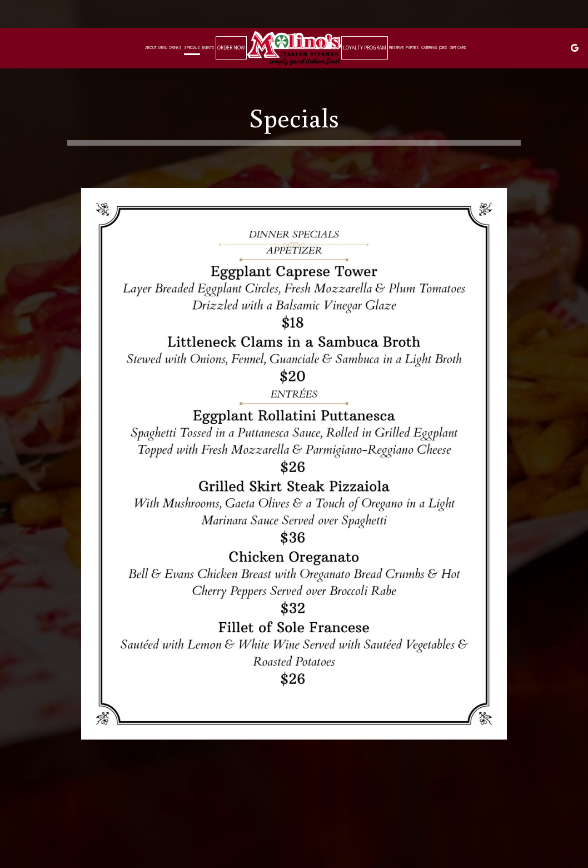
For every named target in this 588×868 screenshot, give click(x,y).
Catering (429, 48)
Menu (163, 48)
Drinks (176, 48)
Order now (231, 48)
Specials (192, 48)
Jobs (443, 48)
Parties (412, 48)
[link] (294, 48)
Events (208, 48)
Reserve (396, 48)
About (151, 48)
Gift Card (458, 48)
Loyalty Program (365, 48)
